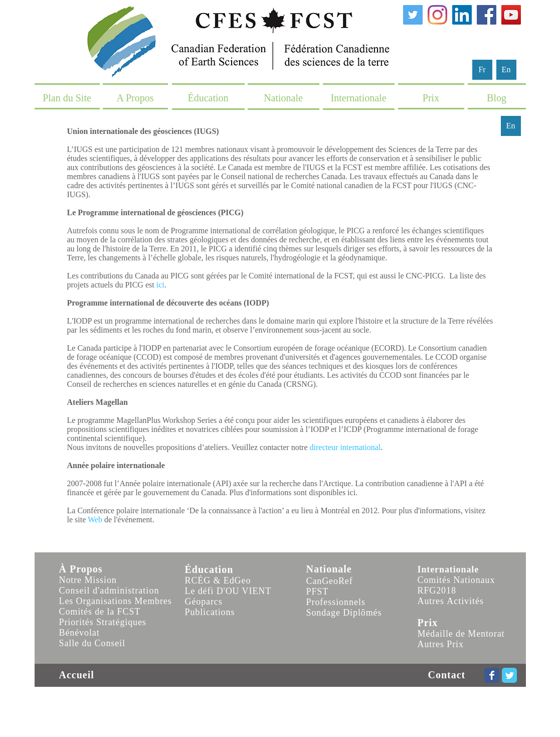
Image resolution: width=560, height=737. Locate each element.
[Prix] (431, 98)
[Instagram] (437, 15)
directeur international (345, 447)
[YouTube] (511, 15)
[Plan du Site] (67, 98)
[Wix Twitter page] (509, 675)
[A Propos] (135, 98)
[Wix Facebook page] (492, 675)
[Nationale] (284, 98)
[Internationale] (359, 98)
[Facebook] (487, 15)
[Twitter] (413, 15)
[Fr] (482, 70)
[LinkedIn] (462, 15)
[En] (506, 70)
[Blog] (497, 98)
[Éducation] (208, 98)
